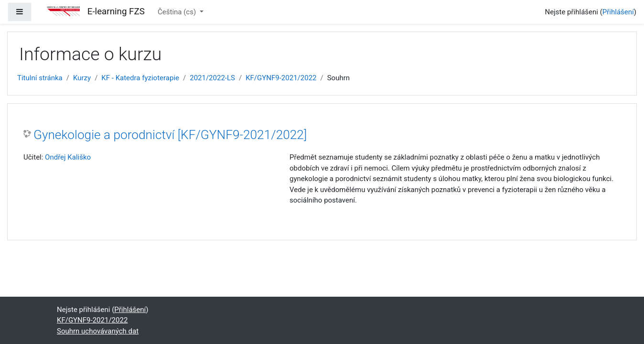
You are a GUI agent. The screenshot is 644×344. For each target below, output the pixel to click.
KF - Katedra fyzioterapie (140, 78)
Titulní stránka (40, 78)
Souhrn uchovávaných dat (98, 331)
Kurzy (82, 78)
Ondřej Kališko (68, 157)
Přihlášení (618, 12)
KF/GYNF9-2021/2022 (281, 78)
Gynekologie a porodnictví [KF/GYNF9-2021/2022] (170, 135)
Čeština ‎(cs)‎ (178, 12)
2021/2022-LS (212, 78)
